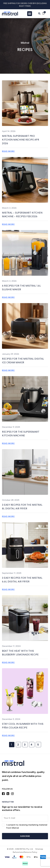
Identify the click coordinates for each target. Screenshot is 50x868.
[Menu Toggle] (30, 14)
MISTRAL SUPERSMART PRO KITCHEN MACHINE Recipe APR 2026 (21, 140)
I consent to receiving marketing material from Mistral (27, 827)
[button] (39, 13)
